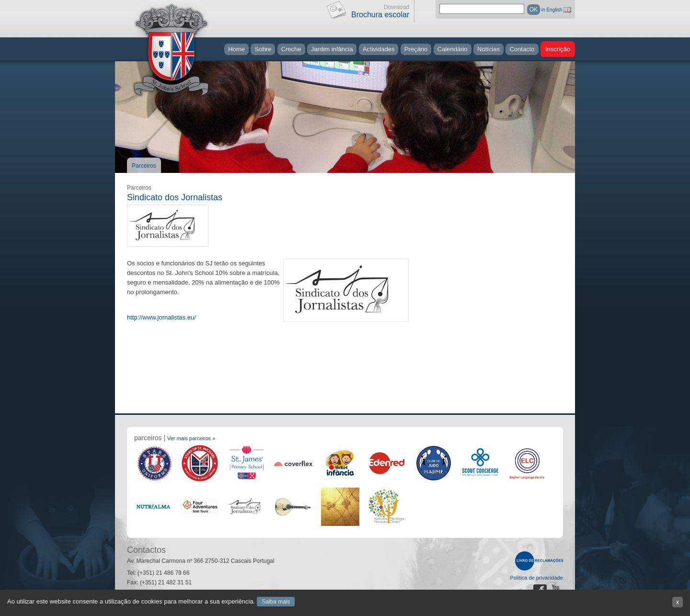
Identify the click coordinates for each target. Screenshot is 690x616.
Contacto (522, 49)
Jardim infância (332, 49)
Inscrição (558, 49)
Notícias (489, 49)
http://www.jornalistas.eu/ (161, 317)
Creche (291, 49)
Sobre (263, 49)
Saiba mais (276, 602)
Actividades (379, 49)
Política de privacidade (536, 578)
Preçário (416, 49)
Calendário (453, 49)
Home (236, 49)
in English (552, 10)
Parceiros (144, 166)
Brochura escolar (380, 15)
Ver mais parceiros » (191, 438)
